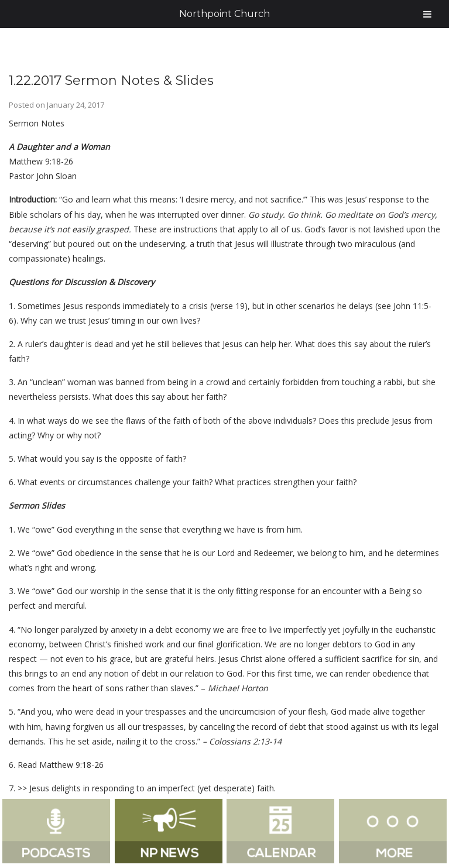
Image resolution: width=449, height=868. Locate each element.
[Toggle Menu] (427, 14)
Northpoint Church (225, 14)
